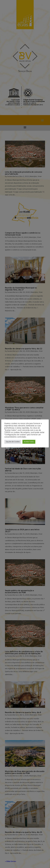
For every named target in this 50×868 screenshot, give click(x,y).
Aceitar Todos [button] (29, 442)
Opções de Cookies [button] (13, 442)
